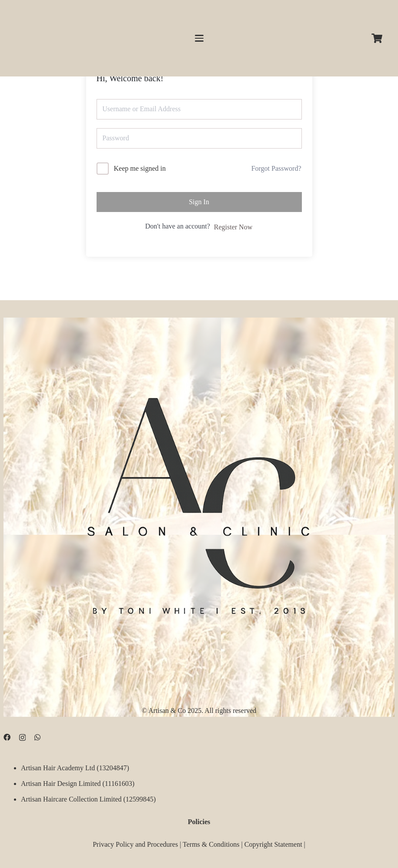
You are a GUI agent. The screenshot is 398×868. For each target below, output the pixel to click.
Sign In (199, 202)
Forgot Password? (276, 168)
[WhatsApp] (37, 737)
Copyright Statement (273, 844)
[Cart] (377, 38)
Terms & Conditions (211, 844)
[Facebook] (7, 737)
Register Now (233, 227)
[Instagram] (22, 738)
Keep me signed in (140, 168)
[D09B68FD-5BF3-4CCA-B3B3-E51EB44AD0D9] (199, 501)
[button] (199, 38)
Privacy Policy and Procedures (135, 844)
